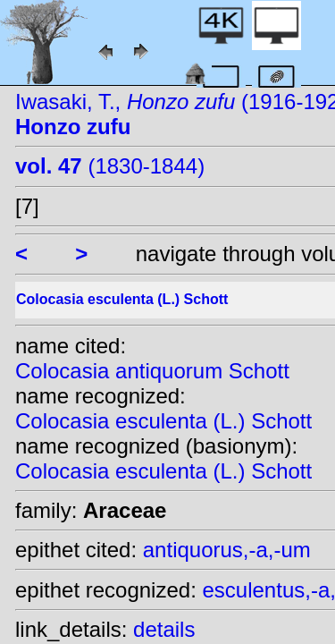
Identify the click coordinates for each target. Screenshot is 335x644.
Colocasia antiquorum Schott (152, 371)
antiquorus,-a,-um (227, 550)
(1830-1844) (110, 166)
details (164, 629)
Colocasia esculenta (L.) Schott (163, 421)
